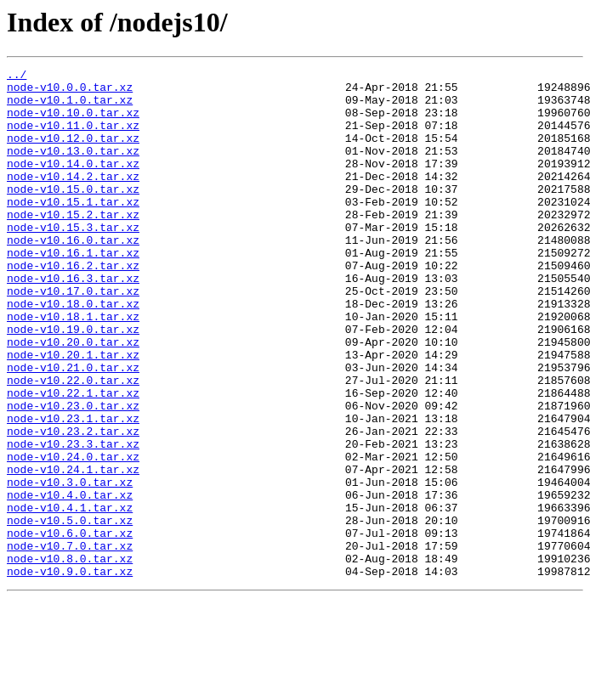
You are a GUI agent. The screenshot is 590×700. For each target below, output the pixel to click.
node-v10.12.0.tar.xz (73, 153)
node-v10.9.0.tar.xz (70, 673)
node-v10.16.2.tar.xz (73, 306)
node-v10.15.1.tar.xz (73, 229)
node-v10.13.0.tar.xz (73, 168)
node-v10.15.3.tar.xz (73, 260)
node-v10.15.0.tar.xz (73, 214)
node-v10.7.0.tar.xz (70, 642)
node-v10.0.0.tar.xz (70, 92)
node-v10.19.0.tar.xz (73, 382)
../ (17, 76)
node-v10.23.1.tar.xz (73, 489)
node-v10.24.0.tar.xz (73, 535)
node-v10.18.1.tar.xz (73, 367)
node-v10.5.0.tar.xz (70, 612)
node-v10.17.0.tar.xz (73, 336)
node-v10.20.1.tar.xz (73, 413)
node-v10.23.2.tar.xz (73, 505)
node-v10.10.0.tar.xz (73, 122)
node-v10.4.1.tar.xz (70, 596)
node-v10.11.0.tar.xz (73, 138)
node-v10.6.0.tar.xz (70, 627)
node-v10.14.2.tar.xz (73, 199)
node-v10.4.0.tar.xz (70, 581)
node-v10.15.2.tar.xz (73, 245)
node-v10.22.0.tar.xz (73, 443)
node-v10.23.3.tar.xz (73, 520)
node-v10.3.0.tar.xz (70, 566)
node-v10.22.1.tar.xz (73, 459)
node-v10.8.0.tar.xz (70, 658)
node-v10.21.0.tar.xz (73, 428)
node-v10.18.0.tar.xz (73, 352)
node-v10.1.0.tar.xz (70, 107)
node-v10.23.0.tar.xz (73, 474)
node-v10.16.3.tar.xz (73, 321)
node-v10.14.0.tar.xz (73, 183)
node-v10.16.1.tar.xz (73, 291)
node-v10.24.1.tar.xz (73, 550)
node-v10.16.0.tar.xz (73, 275)
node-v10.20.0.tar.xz (73, 398)
